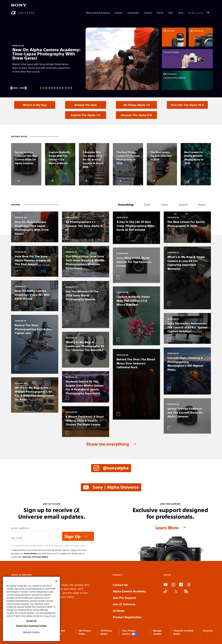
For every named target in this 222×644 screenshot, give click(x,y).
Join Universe (124, 604)
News (119, 611)
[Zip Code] (35, 538)
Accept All (31, 621)
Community (133, 13)
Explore (119, 13)
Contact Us (120, 585)
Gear (171, 13)
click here (27, 557)
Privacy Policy (30, 553)
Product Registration (127, 617)
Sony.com (208, 630)
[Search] (208, 13)
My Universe (196, 13)
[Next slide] (23, 88)
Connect (148, 13)
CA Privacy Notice (40, 557)
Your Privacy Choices (130, 632)
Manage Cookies (31, 632)
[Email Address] (35, 528)
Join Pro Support (124, 598)
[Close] (56, 581)
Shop (181, 13)
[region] (31, 609)
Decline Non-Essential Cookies (31, 626)
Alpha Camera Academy (98, 13)
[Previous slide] (14, 88)
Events (160, 13)
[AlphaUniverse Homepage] (23, 13)
